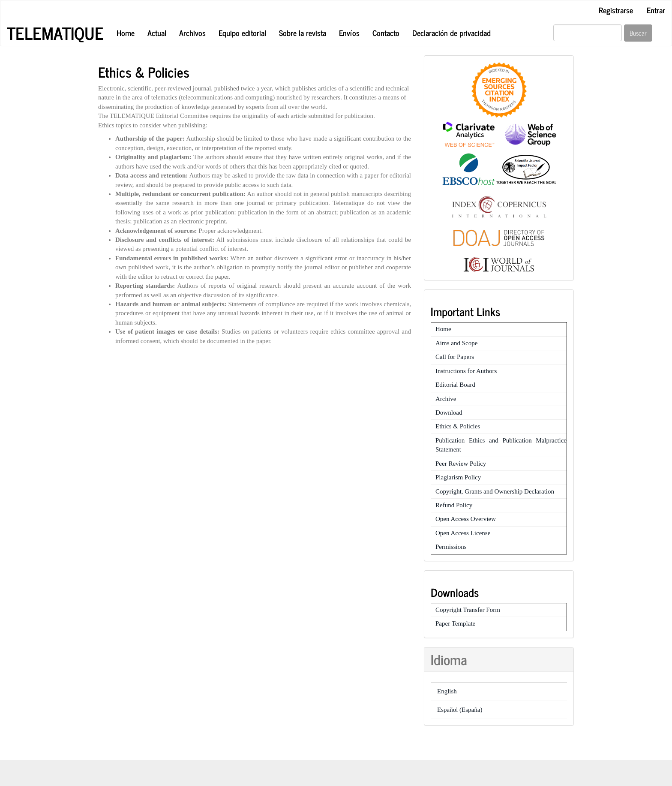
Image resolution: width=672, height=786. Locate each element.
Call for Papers (455, 357)
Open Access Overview (466, 519)
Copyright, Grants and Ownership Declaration (495, 491)
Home (126, 33)
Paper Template (455, 623)
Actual (157, 33)
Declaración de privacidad (451, 33)
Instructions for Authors (466, 371)
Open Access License (463, 533)
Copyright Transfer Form (468, 610)
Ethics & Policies (458, 426)
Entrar (656, 10)
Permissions (451, 547)
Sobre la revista (303, 33)
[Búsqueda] (588, 33)
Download (449, 413)
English (447, 691)
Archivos (192, 33)
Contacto (386, 33)
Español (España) (460, 710)
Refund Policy (454, 505)
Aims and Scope (456, 343)
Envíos (349, 33)
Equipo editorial (242, 33)
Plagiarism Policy (458, 477)
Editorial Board (455, 385)
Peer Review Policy (461, 464)
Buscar (638, 33)
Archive (446, 399)
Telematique (55, 33)
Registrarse (616, 10)
